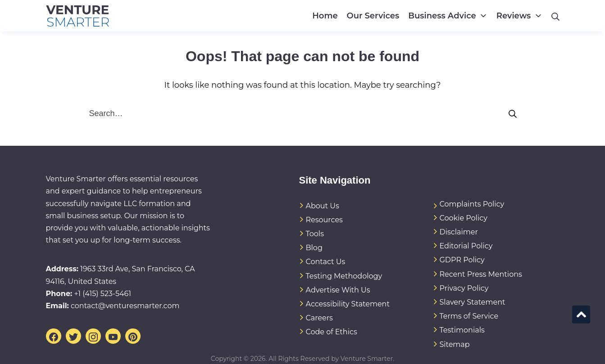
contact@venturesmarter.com (125, 306)
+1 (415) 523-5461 (102, 294)
